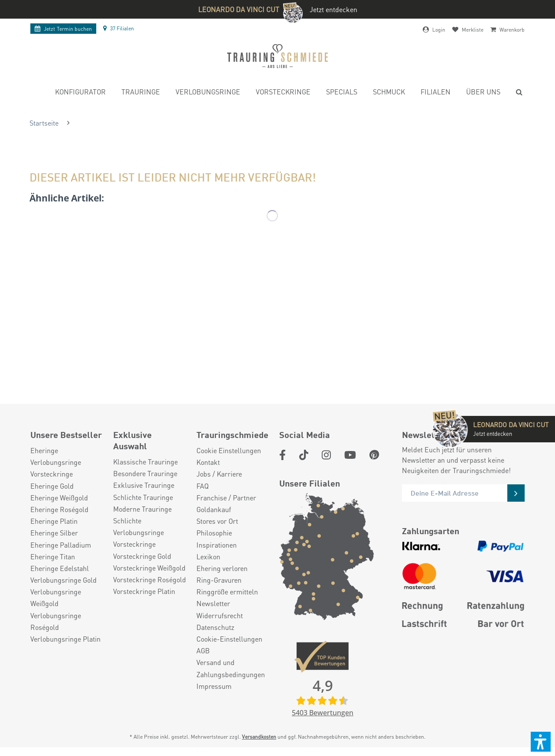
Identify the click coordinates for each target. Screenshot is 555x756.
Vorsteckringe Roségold (150, 579)
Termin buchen (63, 29)
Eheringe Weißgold (59, 498)
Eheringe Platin (54, 521)
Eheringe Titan (53, 556)
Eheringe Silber (54, 533)
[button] (541, 742)
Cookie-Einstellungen (229, 639)
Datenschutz (215, 627)
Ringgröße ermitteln (227, 592)
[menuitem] (80, 93)
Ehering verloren (222, 568)
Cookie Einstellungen (229, 450)
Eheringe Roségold (59, 509)
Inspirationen (217, 545)
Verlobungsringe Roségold (56, 621)
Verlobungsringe (56, 462)
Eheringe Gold (52, 486)
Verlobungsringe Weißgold (56, 597)
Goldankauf (214, 509)
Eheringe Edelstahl (60, 568)
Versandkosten (259, 737)
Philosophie (214, 533)
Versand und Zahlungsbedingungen (231, 668)
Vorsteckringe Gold (142, 556)
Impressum (214, 686)
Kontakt (208, 462)
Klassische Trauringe (145, 462)
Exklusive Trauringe (144, 485)
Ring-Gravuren (219, 580)
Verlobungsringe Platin (65, 639)
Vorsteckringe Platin (144, 591)
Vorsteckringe (52, 474)
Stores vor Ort (217, 521)
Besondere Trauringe (145, 473)
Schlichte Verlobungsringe (139, 526)
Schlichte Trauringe (143, 497)
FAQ (202, 486)
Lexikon (208, 556)
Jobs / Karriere (219, 474)
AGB (203, 651)
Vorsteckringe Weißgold (149, 568)
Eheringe (44, 450)
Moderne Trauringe (142, 509)
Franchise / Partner (226, 498)
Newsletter (213, 603)
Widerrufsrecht (220, 615)
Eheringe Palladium (61, 545)
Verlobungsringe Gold (64, 580)
